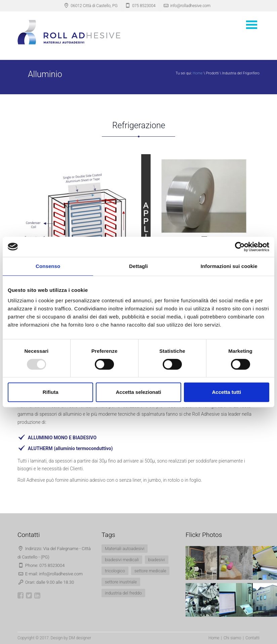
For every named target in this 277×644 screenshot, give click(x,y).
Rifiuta (51, 392)
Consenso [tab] (48, 266)
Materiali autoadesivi (125, 549)
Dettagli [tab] (138, 266)
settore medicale (150, 571)
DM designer (80, 638)
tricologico (115, 571)
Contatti (252, 638)
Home (197, 73)
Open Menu (251, 25)
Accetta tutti (226, 392)
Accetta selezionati (138, 392)
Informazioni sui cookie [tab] (229, 266)
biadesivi (157, 560)
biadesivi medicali (122, 560)
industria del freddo (123, 593)
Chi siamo (232, 638)
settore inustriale (121, 582)
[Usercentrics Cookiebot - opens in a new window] (240, 247)
